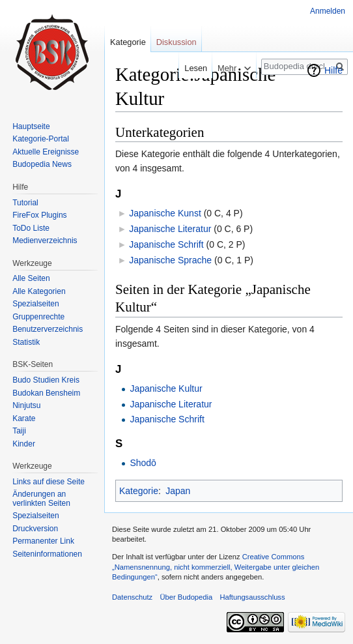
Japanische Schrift (166, 244)
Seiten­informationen (47, 554)
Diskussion (176, 42)
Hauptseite (31, 126)
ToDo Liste (31, 228)
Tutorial (25, 203)
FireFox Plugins (39, 215)
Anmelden (328, 11)
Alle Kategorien (39, 291)
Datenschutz (132, 597)
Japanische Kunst (165, 213)
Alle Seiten (31, 278)
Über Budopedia (186, 597)
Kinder (24, 444)
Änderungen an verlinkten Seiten (41, 499)
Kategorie (139, 491)
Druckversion (35, 529)
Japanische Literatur (170, 229)
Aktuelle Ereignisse (46, 152)
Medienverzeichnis (45, 241)
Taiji (19, 431)
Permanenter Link (43, 541)
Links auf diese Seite (49, 482)
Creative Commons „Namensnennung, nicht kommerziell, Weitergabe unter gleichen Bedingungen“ (216, 567)
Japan (178, 491)
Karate (24, 418)
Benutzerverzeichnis (48, 329)
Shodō (143, 463)
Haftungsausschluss (252, 597)
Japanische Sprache (170, 260)
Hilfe (333, 70)
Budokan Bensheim (46, 393)
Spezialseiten (35, 304)
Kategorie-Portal (41, 139)
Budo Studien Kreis (46, 380)
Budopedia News (42, 164)
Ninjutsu (26, 405)
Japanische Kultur (166, 388)
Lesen (192, 68)
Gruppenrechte (38, 317)
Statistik (26, 342)
